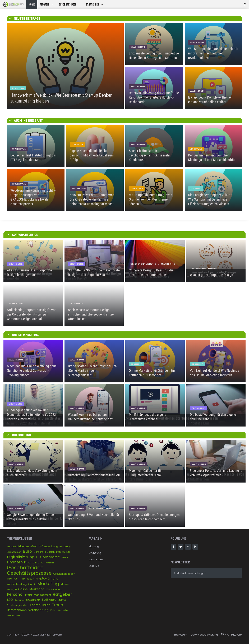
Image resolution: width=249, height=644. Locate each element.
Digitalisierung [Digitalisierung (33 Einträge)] (21, 557)
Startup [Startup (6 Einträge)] (62, 600)
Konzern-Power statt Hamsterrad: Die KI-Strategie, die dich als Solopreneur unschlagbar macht (93, 199)
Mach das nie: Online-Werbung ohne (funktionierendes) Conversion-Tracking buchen (32, 370)
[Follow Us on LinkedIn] (195, 547)
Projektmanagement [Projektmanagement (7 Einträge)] (38, 595)
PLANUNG (18, 88)
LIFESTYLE (78, 144)
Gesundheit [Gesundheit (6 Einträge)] (60, 574)
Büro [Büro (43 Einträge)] (27, 551)
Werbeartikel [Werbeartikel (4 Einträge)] (13, 615)
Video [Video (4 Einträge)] (53, 610)
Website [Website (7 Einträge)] (63, 610)
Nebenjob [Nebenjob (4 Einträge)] (12, 590)
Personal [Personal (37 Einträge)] (15, 594)
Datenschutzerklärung (204, 635)
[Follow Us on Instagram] (188, 547)
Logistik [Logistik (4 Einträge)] (32, 584)
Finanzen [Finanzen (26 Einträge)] (15, 562)
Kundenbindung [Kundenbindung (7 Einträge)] (17, 584)
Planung (94, 546)
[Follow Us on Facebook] (173, 547)
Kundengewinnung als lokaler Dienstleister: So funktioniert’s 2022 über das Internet (31, 415)
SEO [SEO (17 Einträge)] (10, 600)
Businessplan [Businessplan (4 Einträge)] (14, 552)
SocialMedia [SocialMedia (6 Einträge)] (33, 600)
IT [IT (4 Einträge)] (20, 579)
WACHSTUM (138, 47)
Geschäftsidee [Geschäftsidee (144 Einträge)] (25, 567)
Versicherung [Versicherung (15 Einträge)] (38, 610)
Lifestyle (94, 566)
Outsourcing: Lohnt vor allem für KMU (94, 475)
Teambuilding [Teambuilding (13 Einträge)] (40, 605)
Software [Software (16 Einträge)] (49, 600)
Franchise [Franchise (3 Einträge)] (49, 563)
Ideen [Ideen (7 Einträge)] (72, 574)
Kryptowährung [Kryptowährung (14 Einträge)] (47, 578)
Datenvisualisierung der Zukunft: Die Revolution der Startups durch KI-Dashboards (154, 97)
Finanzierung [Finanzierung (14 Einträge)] (34, 562)
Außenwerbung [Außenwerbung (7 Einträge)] (48, 546)
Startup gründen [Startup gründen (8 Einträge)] (18, 605)
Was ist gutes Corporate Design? (212, 275)
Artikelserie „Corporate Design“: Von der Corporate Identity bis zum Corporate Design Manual (32, 314)
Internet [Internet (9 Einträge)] (12, 579)
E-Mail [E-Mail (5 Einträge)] (65, 557)
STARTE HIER (96, 4)
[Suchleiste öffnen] (245, 4)
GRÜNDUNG (16, 264)
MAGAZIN (48, 4)
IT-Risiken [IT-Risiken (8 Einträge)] (28, 579)
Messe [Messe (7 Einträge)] (65, 584)
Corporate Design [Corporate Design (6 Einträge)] (44, 552)
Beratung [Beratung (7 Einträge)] (65, 546)
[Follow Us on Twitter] (181, 547)
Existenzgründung (143, 264)
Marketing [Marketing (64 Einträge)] (48, 584)
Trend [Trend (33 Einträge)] (58, 605)
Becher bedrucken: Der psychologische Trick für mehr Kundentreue (149, 155)
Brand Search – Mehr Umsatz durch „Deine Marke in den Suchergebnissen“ (92, 370)
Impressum (181, 635)
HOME (32, 4)
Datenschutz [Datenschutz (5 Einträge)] (63, 552)
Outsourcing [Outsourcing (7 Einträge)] (54, 589)
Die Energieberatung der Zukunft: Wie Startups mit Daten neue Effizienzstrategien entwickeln (211, 199)
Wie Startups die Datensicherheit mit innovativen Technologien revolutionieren (213, 53)
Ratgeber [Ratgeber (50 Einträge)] (62, 594)
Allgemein (77, 304)
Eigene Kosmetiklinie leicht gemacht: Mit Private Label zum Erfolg (92, 155)
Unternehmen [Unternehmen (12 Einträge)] (17, 610)
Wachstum (96, 559)
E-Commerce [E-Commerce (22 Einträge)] (48, 557)
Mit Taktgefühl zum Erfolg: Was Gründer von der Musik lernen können (150, 199)
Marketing (168, 264)
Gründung (95, 553)
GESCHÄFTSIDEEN (71, 4)
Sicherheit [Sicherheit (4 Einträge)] (20, 600)
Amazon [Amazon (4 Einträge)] (11, 547)
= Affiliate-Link (232, 635)
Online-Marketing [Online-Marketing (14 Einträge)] (31, 589)
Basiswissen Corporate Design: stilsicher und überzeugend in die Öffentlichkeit (91, 314)
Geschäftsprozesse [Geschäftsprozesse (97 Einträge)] (29, 573)
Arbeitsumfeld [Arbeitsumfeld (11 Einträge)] (27, 546)
